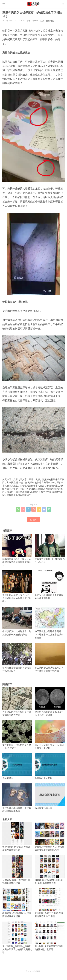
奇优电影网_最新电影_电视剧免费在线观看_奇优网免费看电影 (17, 938)
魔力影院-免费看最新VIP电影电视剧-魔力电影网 (50, 936)
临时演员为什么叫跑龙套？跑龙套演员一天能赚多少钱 (17, 621)
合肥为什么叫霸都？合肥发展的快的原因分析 (50, 585)
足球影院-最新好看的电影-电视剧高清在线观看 (17, 870)
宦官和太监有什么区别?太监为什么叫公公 (50, 549)
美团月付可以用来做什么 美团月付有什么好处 (50, 735)
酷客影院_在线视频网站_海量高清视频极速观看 (17, 903)
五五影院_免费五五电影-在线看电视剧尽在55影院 (50, 903)
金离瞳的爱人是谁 (50, 766)
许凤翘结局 (17, 766)
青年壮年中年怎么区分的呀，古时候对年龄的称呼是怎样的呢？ (17, 587)
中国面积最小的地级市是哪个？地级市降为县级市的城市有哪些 (50, 623)
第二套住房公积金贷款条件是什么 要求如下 (17, 735)
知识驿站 (34, 492)
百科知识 (50, 21)
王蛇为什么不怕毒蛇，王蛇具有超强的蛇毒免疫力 (17, 798)
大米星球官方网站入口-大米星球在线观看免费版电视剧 (50, 837)
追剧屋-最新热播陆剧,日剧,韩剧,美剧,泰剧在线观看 (50, 870)
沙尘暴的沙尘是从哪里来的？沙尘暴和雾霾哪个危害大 (50, 658)
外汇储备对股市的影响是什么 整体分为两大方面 (17, 702)
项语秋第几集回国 (50, 796)
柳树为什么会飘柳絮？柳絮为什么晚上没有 (17, 658)
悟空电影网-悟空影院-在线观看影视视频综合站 (17, 837)
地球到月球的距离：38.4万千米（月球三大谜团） (50, 702)
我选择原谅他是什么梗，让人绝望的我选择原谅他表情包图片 (17, 550)
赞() (34, 520)
